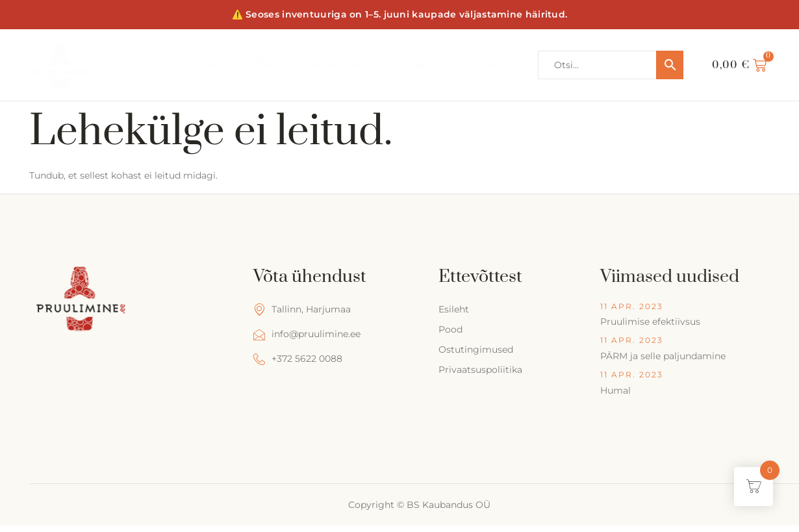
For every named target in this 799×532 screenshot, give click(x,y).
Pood (269, 65)
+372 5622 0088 (298, 359)
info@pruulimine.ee (307, 334)
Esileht (211, 65)
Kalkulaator (487, 65)
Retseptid (335, 65)
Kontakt (408, 65)
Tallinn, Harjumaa (302, 310)
